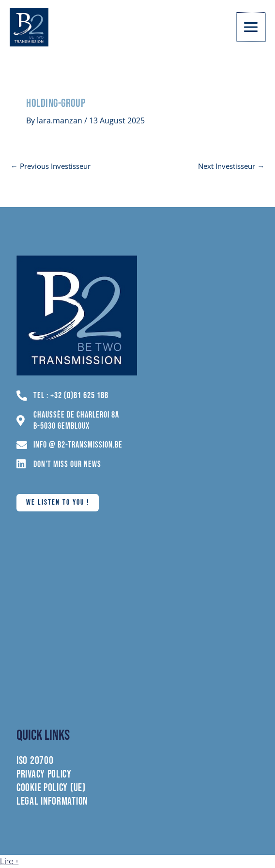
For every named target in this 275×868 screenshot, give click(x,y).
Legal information (52, 802)
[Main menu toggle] (251, 27)
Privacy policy (44, 775)
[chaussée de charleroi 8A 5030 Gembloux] (137, 619)
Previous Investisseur (51, 166)
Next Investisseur (231, 166)
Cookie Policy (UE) (51, 788)
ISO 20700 (35, 761)
